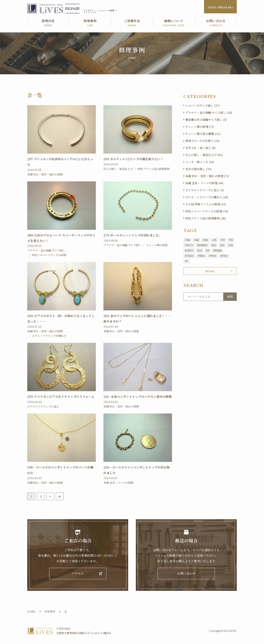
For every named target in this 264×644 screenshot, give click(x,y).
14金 (196, 240)
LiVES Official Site (220, 7)
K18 (231, 245)
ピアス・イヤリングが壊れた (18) (207, 197)
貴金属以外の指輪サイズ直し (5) (206, 120)
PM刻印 (217, 250)
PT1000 (189, 256)
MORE (210, 271)
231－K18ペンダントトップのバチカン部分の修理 (138, 397)
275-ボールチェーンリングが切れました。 (133, 235)
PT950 (224, 256)
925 (231, 240)
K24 (200, 250)
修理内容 (48, 23)
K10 (214, 245)
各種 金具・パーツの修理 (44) (204, 183)
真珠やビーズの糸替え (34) (202, 141)
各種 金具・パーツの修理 (118, 483)
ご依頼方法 (132, 23)
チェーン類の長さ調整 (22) (203, 134)
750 (223, 240)
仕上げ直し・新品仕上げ (118, 169)
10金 (187, 240)
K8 (208, 250)
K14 (222, 245)
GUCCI (189, 245)
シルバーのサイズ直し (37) (202, 105)
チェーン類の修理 (157, 245)
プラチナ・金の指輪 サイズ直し (46, 250)
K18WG (189, 250)
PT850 (201, 256)
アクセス (78, 574)
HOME (31, 613)
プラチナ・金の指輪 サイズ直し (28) (209, 113)
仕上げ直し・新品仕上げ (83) (204, 155)
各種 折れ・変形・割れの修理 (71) (207, 176)
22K (214, 240)
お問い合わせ (216, 23)
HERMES (202, 245)
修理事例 (90, 23)
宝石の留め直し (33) (198, 169)
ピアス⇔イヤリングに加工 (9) (205, 190)
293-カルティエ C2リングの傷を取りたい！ (133, 159)
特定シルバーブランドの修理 (49, 255)
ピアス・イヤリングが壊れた (49, 336)
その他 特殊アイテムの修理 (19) (206, 204)
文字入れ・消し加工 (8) (200, 148)
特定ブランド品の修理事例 (154, 169)
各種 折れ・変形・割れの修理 (45, 174)
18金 (205, 240)
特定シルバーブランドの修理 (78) (207, 211)
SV (187, 261)
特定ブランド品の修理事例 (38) (205, 218)
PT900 (213, 256)
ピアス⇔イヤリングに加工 (43, 406)
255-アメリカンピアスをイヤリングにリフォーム (61, 397)
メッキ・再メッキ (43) (200, 162)
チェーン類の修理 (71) (200, 127)
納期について (174, 23)
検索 (230, 297)
